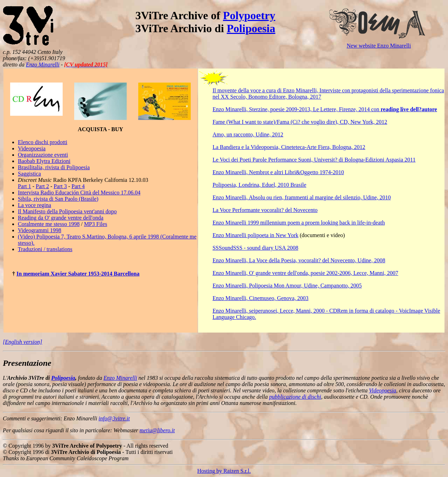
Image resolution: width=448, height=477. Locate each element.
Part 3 (60, 186)
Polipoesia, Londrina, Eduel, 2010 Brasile (259, 185)
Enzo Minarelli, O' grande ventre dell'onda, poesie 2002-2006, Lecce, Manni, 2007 (305, 273)
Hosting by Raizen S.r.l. (224, 471)
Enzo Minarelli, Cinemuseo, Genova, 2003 (260, 298)
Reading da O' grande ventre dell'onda (61, 218)
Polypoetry (249, 15)
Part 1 (24, 186)
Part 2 (42, 186)
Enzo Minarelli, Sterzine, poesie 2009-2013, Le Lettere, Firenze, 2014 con (325, 109)
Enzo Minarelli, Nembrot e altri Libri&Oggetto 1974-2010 (278, 172)
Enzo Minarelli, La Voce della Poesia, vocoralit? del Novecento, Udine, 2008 (299, 260)
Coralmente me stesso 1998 (49, 224)
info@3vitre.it (114, 418)
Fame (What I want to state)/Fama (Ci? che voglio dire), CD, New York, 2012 (300, 122)
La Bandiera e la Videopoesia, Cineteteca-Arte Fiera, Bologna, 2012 (289, 147)
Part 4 (78, 186)
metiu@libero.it (157, 430)
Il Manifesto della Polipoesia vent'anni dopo (67, 211)
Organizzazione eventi (43, 155)
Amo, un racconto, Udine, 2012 (248, 134)
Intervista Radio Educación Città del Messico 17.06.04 (79, 193)
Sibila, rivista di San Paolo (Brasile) (58, 199)
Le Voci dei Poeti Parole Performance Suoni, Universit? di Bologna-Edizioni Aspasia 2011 (314, 160)
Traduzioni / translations (45, 249)
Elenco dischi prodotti (43, 142)
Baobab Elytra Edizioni (44, 161)
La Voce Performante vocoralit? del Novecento (265, 210)
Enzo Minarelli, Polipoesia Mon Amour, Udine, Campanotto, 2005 (287, 286)
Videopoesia (32, 148)
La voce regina (34, 205)
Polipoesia (251, 28)
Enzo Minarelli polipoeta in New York (255, 235)
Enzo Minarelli (43, 65)
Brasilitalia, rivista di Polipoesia (54, 167)
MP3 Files (96, 224)
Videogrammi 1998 (40, 230)
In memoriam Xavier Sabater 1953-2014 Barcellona (78, 274)
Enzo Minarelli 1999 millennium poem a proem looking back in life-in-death (299, 223)
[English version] (22, 342)
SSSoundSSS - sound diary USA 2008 (255, 248)
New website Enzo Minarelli (379, 46)
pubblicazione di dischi (295, 397)
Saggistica (29, 174)
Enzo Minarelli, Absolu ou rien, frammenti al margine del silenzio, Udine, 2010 (302, 197)
